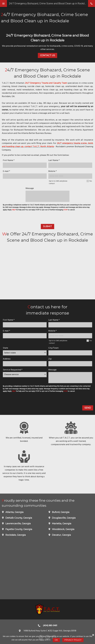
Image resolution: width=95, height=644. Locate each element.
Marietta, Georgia (61, 524)
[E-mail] (25, 176)
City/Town (53, 348)
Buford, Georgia (60, 512)
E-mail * (6, 171)
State (5, 348)
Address (7, 359)
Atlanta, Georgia (14, 512)
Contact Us (47, 55)
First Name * (9, 160)
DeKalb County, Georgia (18, 518)
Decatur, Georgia (61, 535)
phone (92, 3)
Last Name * (54, 160)
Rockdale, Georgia (15, 535)
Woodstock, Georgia (63, 529)
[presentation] (47, 218)
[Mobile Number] (70, 176)
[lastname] (70, 165)
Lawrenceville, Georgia (18, 524)
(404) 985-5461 (50, 626)
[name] (25, 165)
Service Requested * (13, 370)
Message (30, 188)
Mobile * (53, 171)
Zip (50, 359)
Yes (90, 181)
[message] (47, 196)
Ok (56, 640)
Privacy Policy (73, 640)
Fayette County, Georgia (18, 529)
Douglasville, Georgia (63, 518)
